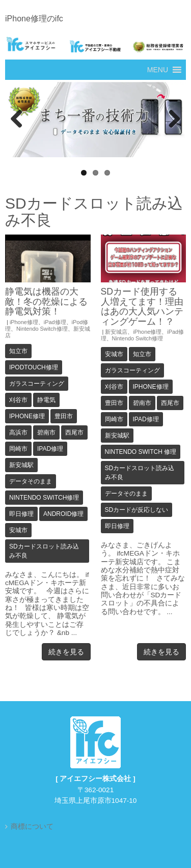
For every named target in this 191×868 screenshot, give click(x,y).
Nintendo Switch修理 (42, 329)
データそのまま (31, 481)
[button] (158, 70)
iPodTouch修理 (34, 367)
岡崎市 (18, 449)
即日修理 (21, 514)
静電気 (46, 400)
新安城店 (116, 332)
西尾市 (74, 432)
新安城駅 (21, 465)
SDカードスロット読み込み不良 (44, 551)
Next (173, 120)
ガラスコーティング (37, 384)
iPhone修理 (24, 322)
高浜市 (18, 432)
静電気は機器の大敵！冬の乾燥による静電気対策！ (46, 301)
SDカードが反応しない (137, 510)
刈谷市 (18, 400)
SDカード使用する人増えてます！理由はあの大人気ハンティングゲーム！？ (142, 306)
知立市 (18, 351)
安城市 (18, 530)
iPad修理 (55, 322)
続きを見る (66, 652)
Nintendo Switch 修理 (141, 452)
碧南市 (46, 432)
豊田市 (64, 416)
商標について (32, 827)
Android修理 (63, 514)
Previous (18, 120)
